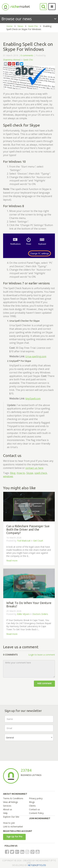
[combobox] (29, 737)
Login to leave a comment (42, 655)
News (20, 26)
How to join (9, 823)
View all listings (11, 802)
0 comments (27, 55)
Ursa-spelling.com (36, 356)
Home (9, 26)
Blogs (32, 802)
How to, (21, 473)
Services (7, 806)
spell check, (41, 473)
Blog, (13, 473)
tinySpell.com (33, 399)
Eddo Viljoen (23, 614)
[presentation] (28, 749)
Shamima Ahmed (12, 60)
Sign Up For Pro (14, 837)
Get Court (38, 541)
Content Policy (36, 813)
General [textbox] (10, 738)
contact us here (34, 468)
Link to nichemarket (13, 827)
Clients (32, 806)
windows (8, 476)
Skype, (30, 473)
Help (5, 813)
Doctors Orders (40, 614)
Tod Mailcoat (24, 541)
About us (8, 809)
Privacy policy (36, 798)
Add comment (44, 683)
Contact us (34, 809)
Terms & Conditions (13, 798)
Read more (12, 561)
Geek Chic (33, 26)
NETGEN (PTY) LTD (37, 865)
